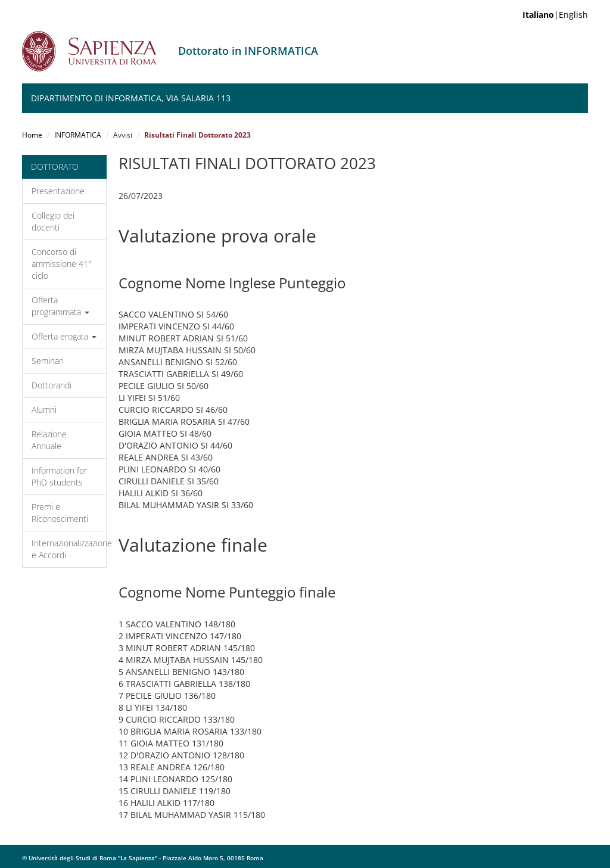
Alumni (44, 410)
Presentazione (58, 191)
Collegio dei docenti (53, 221)
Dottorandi (52, 385)
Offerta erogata (64, 336)
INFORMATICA (78, 135)
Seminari (48, 361)
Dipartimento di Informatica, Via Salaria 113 (131, 98)
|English (555, 15)
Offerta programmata (60, 306)
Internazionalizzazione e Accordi (69, 549)
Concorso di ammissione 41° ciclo (62, 264)
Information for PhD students (59, 476)
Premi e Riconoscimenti (60, 513)
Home (32, 135)
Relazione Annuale (49, 440)
